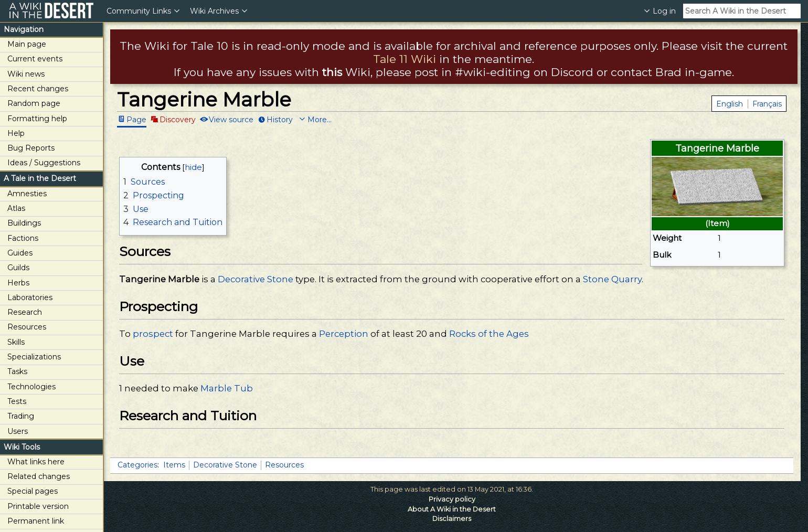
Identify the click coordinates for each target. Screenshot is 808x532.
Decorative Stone (256, 279)
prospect (153, 334)
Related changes (39, 476)
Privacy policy (452, 499)
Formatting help (37, 119)
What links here (36, 462)
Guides (20, 253)
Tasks (17, 371)
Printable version (38, 506)
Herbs (18, 283)
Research (25, 312)
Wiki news (26, 74)
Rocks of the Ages (489, 334)
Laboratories (30, 297)
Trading (21, 416)
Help (16, 133)
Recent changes (38, 89)
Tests (17, 401)
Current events (35, 59)
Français (767, 104)
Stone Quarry (612, 279)
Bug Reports (31, 148)
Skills (16, 342)
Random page (34, 103)
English (730, 104)
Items (174, 465)
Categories (137, 465)
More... (320, 119)
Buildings (24, 223)
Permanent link (36, 521)
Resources (27, 327)
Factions (23, 238)
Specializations (34, 357)
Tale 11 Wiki (405, 59)
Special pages (33, 491)
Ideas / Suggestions (44, 163)
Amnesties (27, 194)
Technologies (31, 387)
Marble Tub (227, 388)
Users (18, 431)
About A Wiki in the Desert (452, 509)
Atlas (16, 208)
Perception (344, 334)
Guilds (18, 268)
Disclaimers (452, 519)
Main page (27, 44)
